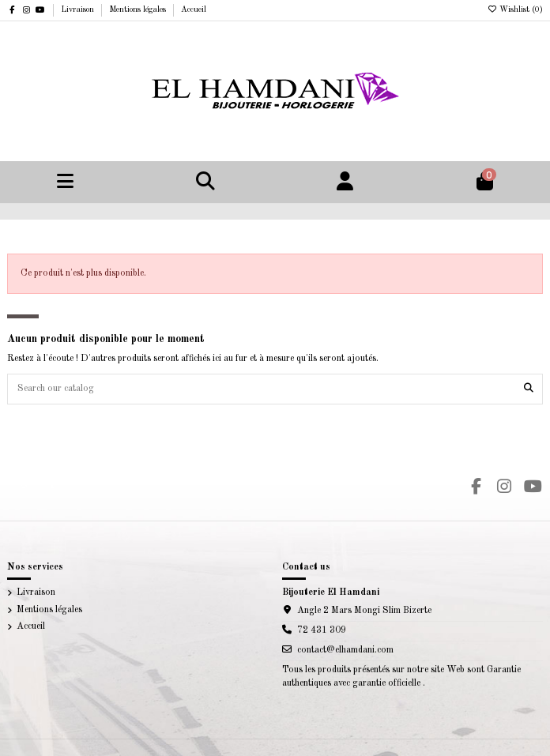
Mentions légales (139, 9)
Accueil (194, 9)
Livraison (79, 9)
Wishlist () (515, 9)
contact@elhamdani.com (345, 650)
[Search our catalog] (529, 389)
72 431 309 (322, 630)
